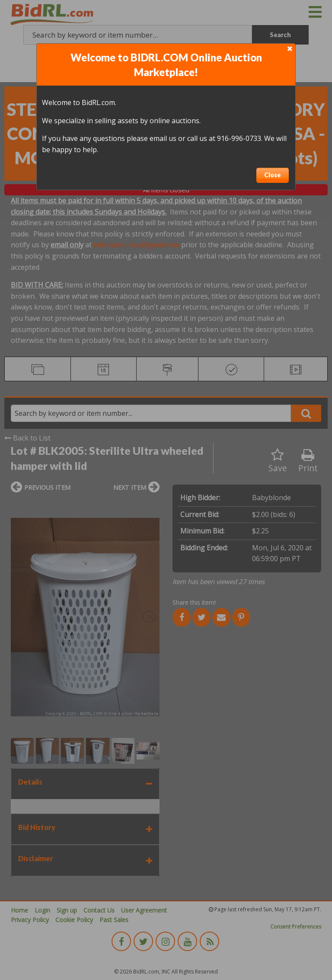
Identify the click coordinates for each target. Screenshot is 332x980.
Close (273, 175)
